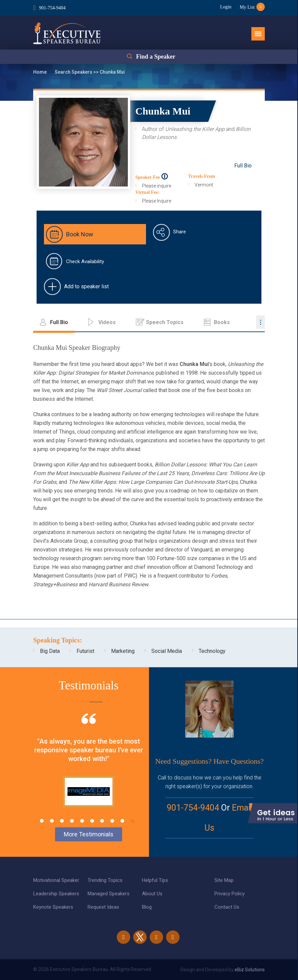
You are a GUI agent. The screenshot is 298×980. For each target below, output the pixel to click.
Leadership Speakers (56, 894)
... (260, 322)
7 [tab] (102, 821)
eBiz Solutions (250, 970)
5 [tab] (82, 821)
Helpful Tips (155, 880)
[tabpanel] (89, 768)
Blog (147, 907)
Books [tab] (222, 322)
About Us (152, 894)
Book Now (80, 234)
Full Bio (243, 166)
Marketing (123, 651)
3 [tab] (62, 821)
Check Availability (85, 261)
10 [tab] (132, 821)
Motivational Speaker (56, 880)
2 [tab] (52, 821)
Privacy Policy (230, 894)
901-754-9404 (52, 8)
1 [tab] (42, 821)
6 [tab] (92, 821)
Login (226, 7)
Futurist (85, 651)
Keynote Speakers (53, 907)
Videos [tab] (107, 322)
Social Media (167, 651)
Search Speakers (74, 72)
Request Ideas (103, 907)
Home (40, 72)
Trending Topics (105, 880)
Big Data (50, 651)
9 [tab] (122, 821)
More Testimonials (89, 834)
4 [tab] (72, 821)
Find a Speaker (156, 57)
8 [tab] (112, 821)
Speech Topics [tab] (165, 322)
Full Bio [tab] (59, 322)
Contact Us (227, 907)
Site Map (224, 880)
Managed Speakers (109, 894)
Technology (212, 651)
